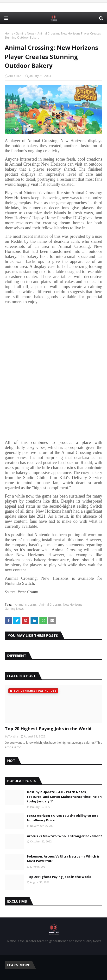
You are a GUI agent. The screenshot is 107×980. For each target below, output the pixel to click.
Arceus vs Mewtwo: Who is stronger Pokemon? (65, 836)
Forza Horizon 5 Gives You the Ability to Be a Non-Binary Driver (63, 818)
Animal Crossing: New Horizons (61, 605)
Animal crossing (26, 605)
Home (9, 33)
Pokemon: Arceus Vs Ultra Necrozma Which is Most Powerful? (63, 859)
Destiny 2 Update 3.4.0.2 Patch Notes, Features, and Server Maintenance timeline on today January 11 (64, 797)
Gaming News (25, 33)
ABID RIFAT (16, 76)
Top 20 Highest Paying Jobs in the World (48, 729)
